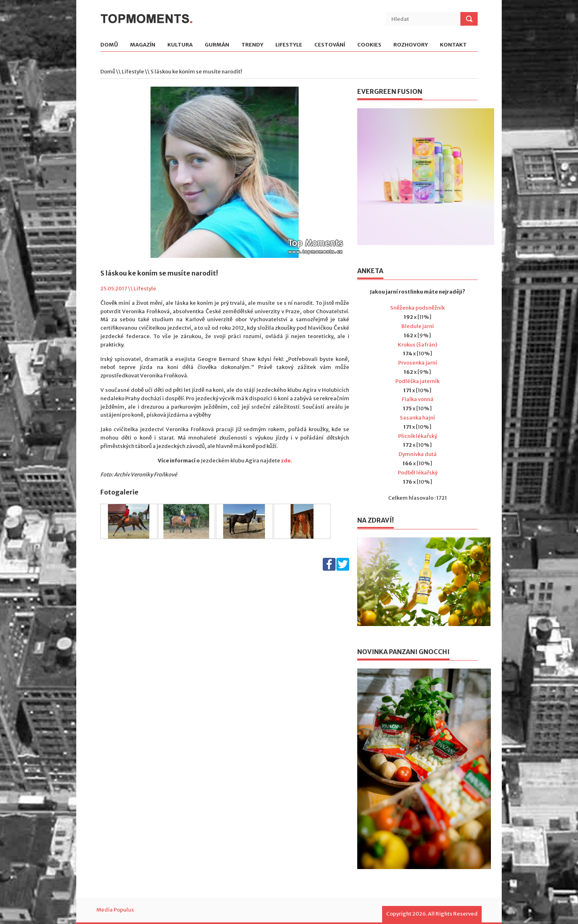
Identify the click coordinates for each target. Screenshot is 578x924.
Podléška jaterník (417, 381)
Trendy (252, 45)
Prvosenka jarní (418, 363)
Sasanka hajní (417, 418)
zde (285, 461)
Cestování (330, 45)
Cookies (369, 45)
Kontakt (453, 45)
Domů (109, 45)
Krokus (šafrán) (417, 345)
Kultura (180, 45)
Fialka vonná (418, 399)
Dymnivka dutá (418, 454)
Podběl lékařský (418, 473)
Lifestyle (289, 45)
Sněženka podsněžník (417, 308)
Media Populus (115, 910)
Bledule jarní (418, 326)
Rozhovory (411, 45)
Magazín (143, 45)
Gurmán (217, 45)
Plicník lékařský (418, 436)
